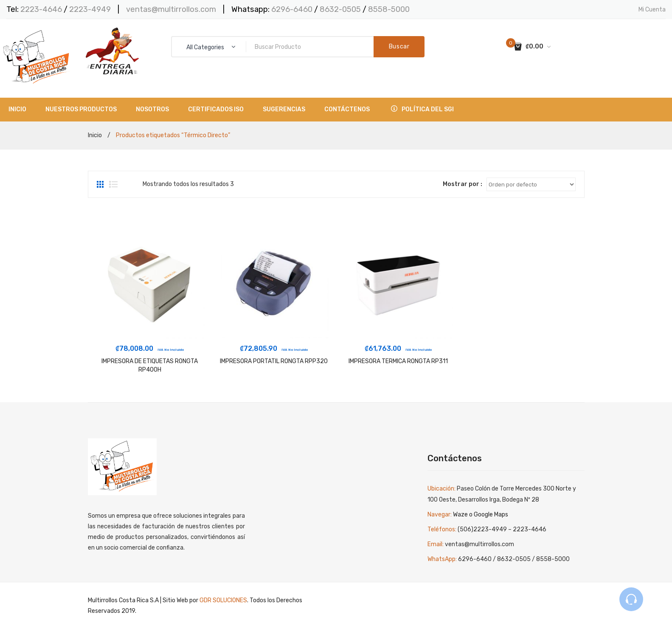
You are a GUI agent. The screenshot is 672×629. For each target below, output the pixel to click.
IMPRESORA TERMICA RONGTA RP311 (398, 361)
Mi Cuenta (652, 10)
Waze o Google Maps (481, 515)
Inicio (95, 135)
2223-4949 (90, 9)
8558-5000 (389, 9)
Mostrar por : (463, 184)
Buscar (399, 47)
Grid (101, 184)
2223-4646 (41, 9)
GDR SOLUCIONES (223, 600)
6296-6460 (292, 9)
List (113, 184)
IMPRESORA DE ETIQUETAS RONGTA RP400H (150, 365)
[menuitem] (17, 110)
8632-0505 (341, 9)
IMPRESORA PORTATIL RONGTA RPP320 (274, 361)
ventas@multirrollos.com (171, 9)
